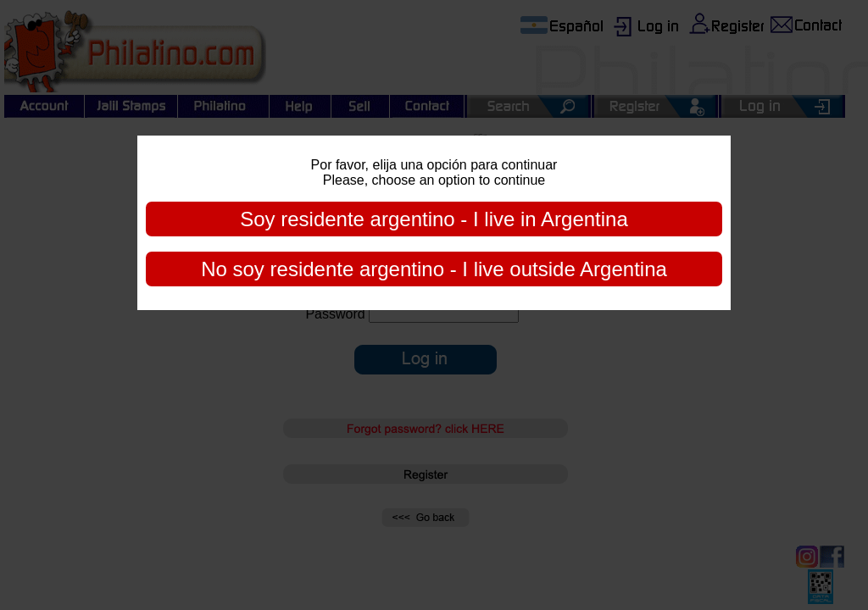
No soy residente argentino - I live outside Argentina (434, 269)
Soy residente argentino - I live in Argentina (434, 219)
